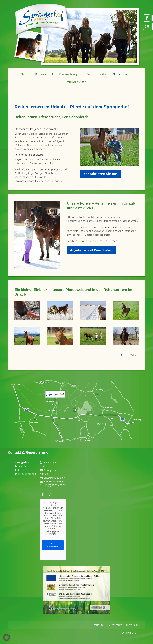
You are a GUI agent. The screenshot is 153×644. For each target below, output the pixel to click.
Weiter (133, 355)
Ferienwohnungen (71, 75)
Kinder (100, 75)
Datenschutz (115, 625)
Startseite (32, 75)
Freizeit (90, 75)
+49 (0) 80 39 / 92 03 (55, 485)
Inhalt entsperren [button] (53, 545)
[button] (7, 637)
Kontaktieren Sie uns (100, 174)
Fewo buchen (76, 81)
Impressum (132, 625)
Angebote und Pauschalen (91, 250)
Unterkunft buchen (53, 478)
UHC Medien (130, 633)
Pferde (113, 75)
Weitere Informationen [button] (53, 555)
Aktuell (123, 75)
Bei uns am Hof (48, 75)
